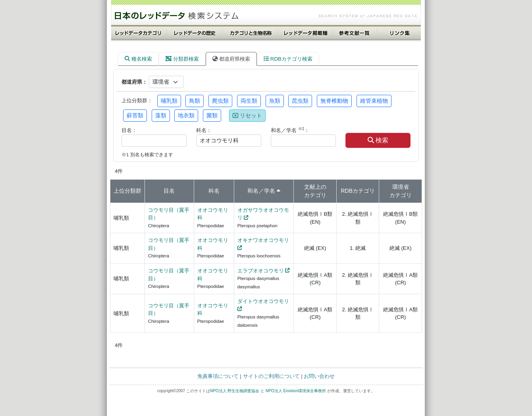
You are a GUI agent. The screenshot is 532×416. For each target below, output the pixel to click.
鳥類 (195, 101)
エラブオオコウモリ (261, 271)
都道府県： (134, 82)
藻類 (161, 115)
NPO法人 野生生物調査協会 (235, 391)
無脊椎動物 (334, 101)
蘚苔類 (135, 115)
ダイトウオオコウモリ (263, 301)
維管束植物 (374, 101)
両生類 (249, 101)
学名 (270, 191)
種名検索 (138, 59)
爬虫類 (220, 101)
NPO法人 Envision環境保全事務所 (296, 391)
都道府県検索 (231, 59)
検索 (378, 140)
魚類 (275, 101)
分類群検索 (182, 59)
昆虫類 (300, 101)
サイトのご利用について (271, 376)
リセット (247, 115)
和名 (253, 191)
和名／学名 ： (290, 130)
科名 (214, 191)
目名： (129, 130)
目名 (169, 191)
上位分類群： (137, 101)
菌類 (212, 115)
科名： (204, 130)
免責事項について (218, 376)
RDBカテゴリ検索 (288, 59)
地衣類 (186, 115)
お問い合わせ (319, 376)
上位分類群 (127, 191)
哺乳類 (169, 101)
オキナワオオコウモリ (263, 240)
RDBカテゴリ (358, 191)
